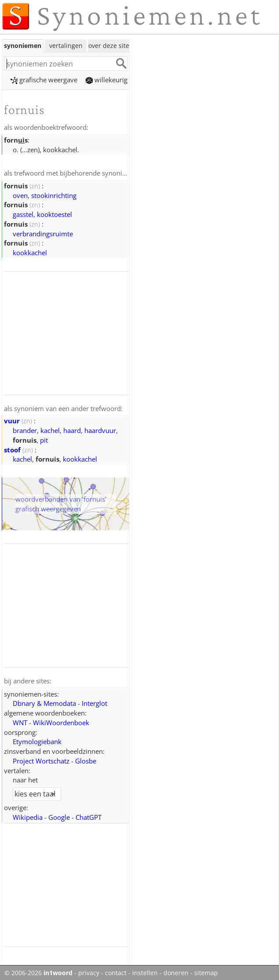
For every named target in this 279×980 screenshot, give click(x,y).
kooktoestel (54, 213)
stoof (12, 448)
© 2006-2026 (38, 971)
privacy (89, 971)
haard (72, 429)
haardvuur (100, 429)
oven (20, 195)
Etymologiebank (37, 740)
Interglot (94, 701)
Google (59, 815)
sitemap (206, 971)
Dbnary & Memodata (44, 701)
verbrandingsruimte (43, 233)
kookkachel (30, 252)
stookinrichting (54, 195)
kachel (50, 429)
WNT (20, 721)
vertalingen (66, 46)
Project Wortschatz (41, 759)
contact (116, 971)
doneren (176, 971)
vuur (12, 419)
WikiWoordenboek (61, 721)
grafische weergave (44, 80)
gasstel (23, 213)
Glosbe (86, 759)
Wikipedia (28, 815)
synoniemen (23, 46)
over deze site (109, 46)
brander (25, 429)
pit (44, 439)
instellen (145, 971)
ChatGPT (89, 815)
